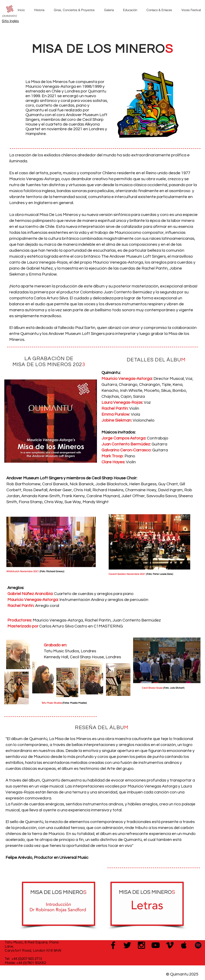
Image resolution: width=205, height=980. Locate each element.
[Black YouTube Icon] (156, 945)
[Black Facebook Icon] (113, 945)
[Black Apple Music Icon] (184, 945)
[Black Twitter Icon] (127, 945)
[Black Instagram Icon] (141, 945)
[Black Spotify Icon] (198, 945)
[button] (41, 10)
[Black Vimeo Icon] (170, 945)
